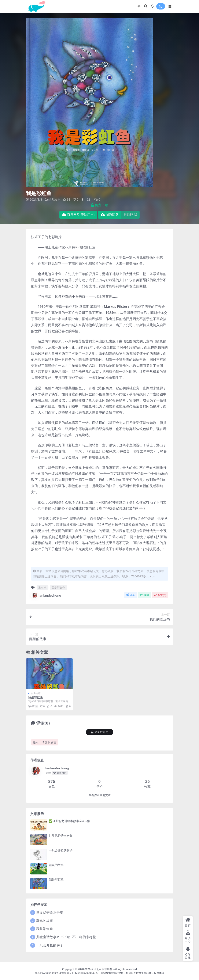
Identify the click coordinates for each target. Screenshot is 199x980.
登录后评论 (100, 732)
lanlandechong (46, 595)
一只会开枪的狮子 (61, 850)
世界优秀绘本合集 (61, 835)
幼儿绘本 (54, 199)
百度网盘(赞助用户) (78, 215)
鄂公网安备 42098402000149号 (80, 973)
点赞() (160, 595)
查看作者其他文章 (100, 795)
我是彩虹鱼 (58, 587)
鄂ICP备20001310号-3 (48, 973)
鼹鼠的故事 (56, 865)
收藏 (144, 595)
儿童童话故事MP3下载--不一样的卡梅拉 (66, 937)
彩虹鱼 (43, 587)
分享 (131, 595)
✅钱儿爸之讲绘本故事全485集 (69, 821)
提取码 (130, 215)
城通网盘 (110, 215)
